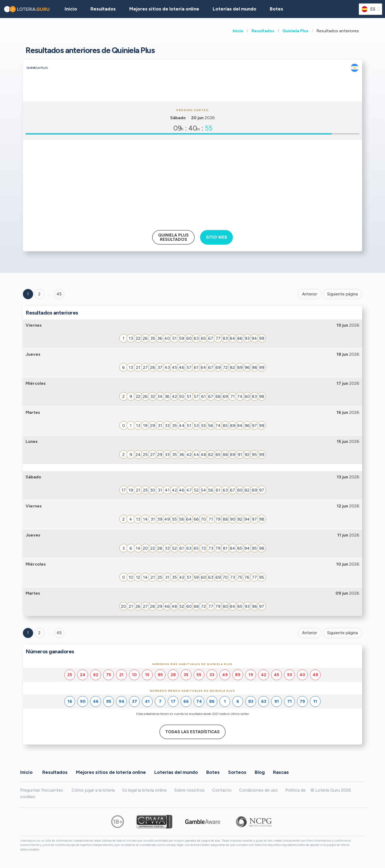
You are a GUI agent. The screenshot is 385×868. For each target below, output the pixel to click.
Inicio (238, 31)
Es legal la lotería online (144, 790)
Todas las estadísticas (192, 732)
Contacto (222, 790)
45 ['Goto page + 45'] (59, 294)
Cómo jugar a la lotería (93, 790)
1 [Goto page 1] (28, 294)
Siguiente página (342, 294)
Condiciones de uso (258, 790)
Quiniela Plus (295, 31)
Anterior (310, 294)
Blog (260, 772)
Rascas (281, 772)
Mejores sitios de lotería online (164, 9)
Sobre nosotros (189, 790)
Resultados (263, 31)
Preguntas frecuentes (42, 790)
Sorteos (237, 772)
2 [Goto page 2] (39, 294)
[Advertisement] (192, 183)
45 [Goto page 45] (59, 633)
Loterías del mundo (234, 9)
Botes (276, 9)
